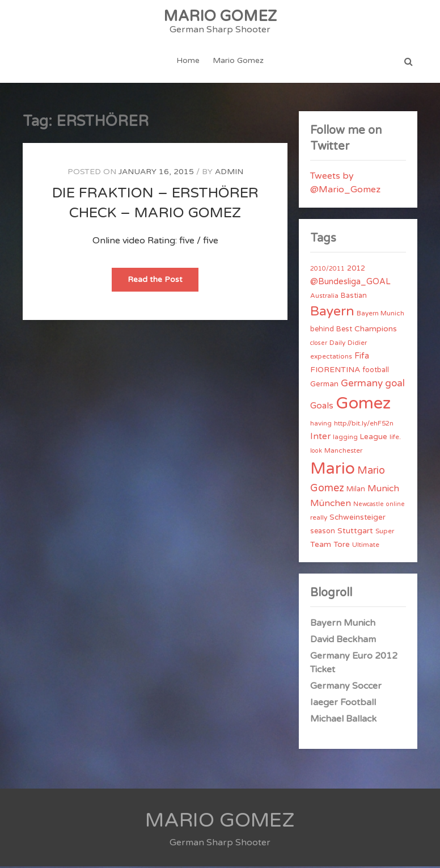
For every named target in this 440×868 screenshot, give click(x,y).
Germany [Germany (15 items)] (362, 385)
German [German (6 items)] (324, 386)
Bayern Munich (343, 625)
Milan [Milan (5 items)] (356, 491)
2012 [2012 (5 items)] (356, 270)
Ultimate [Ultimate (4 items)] (366, 546)
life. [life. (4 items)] (395, 439)
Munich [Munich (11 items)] (383, 490)
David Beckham (343, 641)
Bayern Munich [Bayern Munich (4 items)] (380, 315)
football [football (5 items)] (376, 372)
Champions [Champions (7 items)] (376, 330)
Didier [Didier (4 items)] (357, 344)
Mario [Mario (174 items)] (333, 470)
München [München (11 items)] (331, 505)
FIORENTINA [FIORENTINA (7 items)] (335, 371)
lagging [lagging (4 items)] (345, 439)
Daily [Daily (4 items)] (337, 344)
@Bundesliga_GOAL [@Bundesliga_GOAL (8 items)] (350, 283)
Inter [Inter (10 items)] (320, 438)
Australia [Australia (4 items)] (324, 297)
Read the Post (163, 285)
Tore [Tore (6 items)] (342, 546)
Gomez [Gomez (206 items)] (363, 405)
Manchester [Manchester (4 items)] (343, 452)
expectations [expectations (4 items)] (331, 358)
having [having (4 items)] (321, 425)
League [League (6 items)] (374, 439)
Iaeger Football (343, 704)
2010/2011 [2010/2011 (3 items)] (327, 270)
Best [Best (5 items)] (344, 331)
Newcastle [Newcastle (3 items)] (369, 506)
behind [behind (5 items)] (322, 331)
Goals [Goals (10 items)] (322, 407)
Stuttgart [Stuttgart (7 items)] (355, 532)
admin (229, 173)
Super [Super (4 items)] (385, 533)
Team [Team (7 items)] (321, 546)
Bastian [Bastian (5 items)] (354, 297)
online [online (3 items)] (395, 506)
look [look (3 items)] (316, 452)
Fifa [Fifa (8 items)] (362, 358)
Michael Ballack (343, 720)
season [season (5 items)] (323, 533)
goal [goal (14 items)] (395, 385)
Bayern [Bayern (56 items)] (332, 313)
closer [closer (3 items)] (319, 345)
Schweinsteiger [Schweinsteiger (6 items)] (357, 519)
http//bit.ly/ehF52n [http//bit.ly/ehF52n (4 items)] (364, 425)
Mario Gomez (238, 62)
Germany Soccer (346, 688)
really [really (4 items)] (319, 519)
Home (189, 62)
